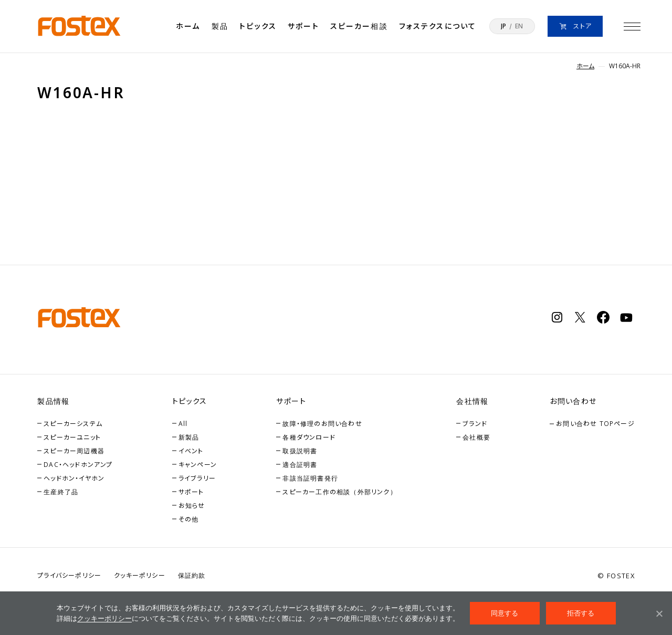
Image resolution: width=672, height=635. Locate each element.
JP (503, 26)
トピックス (258, 26)
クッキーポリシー (104, 618)
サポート (303, 26)
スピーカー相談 (359, 26)
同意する (505, 613)
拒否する (581, 613)
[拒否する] (659, 613)
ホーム (188, 26)
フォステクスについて (438, 26)
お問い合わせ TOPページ (595, 424)
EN (519, 26)
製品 (220, 26)
